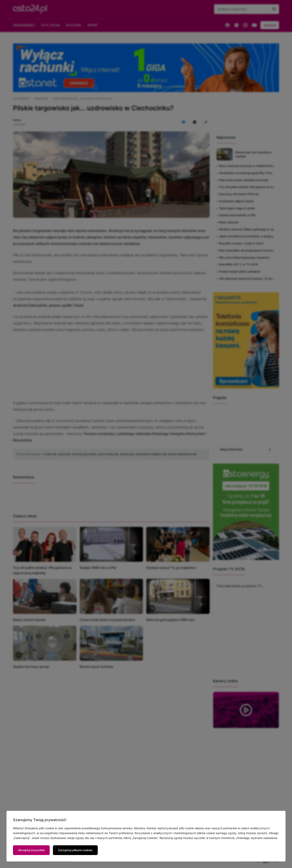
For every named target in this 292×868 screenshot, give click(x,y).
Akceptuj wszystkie (31, 850)
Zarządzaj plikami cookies (75, 850)
